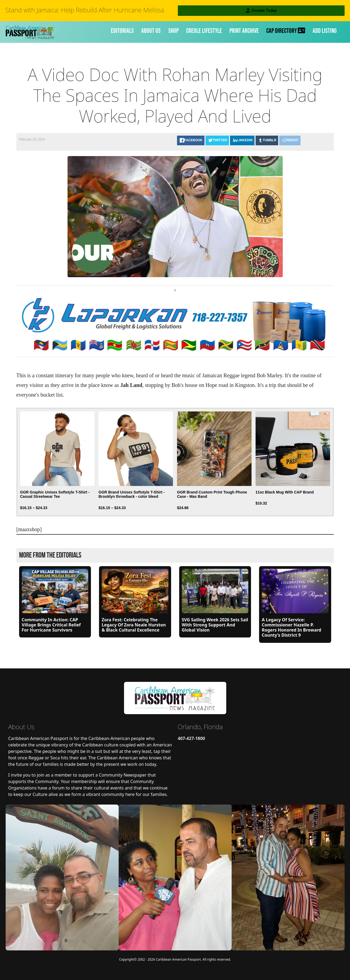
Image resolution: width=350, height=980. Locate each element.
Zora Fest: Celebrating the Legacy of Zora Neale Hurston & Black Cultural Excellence (134, 625)
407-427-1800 (192, 738)
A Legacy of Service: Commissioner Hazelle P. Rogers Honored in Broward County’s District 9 (291, 628)
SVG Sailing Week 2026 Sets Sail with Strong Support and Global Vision (215, 625)
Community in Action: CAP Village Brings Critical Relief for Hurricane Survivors (51, 625)
